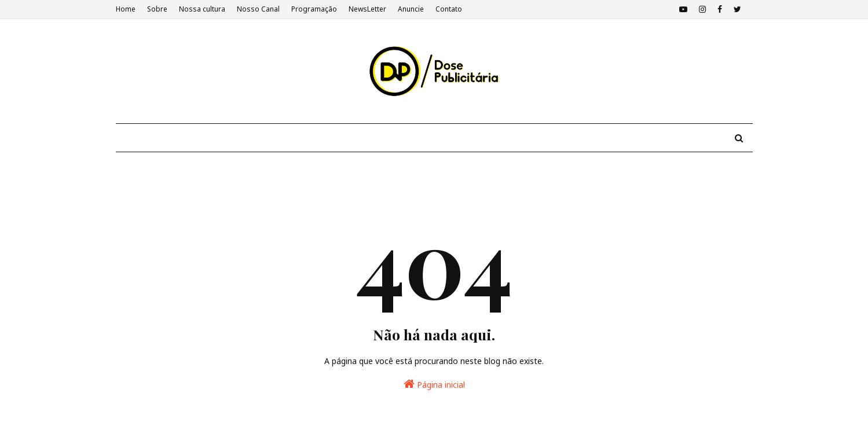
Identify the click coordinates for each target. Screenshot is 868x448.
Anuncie (411, 9)
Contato (449, 9)
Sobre (157, 9)
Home (126, 9)
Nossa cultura (202, 9)
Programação (314, 9)
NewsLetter (367, 9)
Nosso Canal (258, 9)
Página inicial (434, 384)
